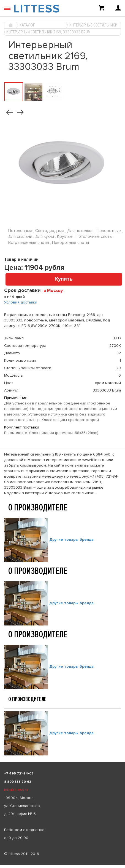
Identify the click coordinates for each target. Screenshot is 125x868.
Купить (64, 279)
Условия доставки (21, 302)
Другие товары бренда (71, 540)
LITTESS (37, 9)
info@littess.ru (16, 790)
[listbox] (62, 865)
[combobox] (55, 290)
